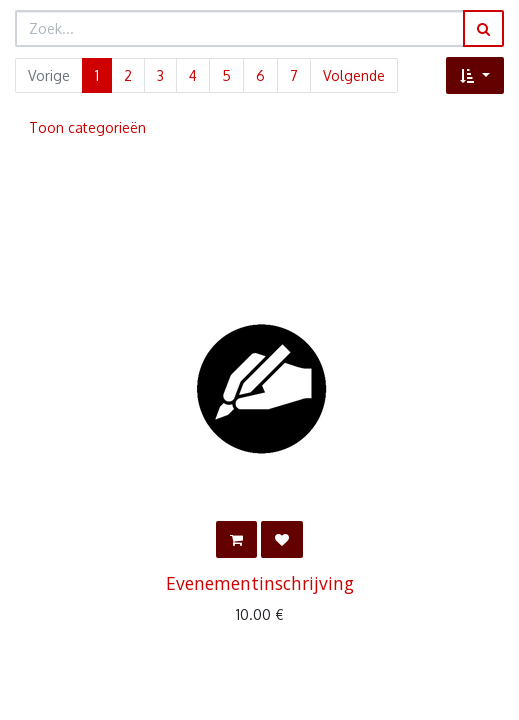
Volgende (354, 75)
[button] (475, 75)
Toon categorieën (87, 127)
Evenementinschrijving (260, 583)
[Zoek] (483, 28)
